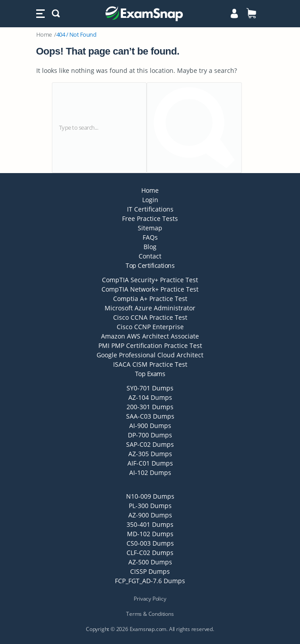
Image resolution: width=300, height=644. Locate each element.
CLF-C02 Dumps (150, 553)
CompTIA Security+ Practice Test (150, 280)
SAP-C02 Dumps (150, 444)
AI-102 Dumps (150, 472)
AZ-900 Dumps (150, 515)
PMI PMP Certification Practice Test (150, 345)
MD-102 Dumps (150, 534)
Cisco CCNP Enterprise (150, 327)
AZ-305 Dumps (150, 454)
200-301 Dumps (150, 407)
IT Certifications (150, 209)
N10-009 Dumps (150, 496)
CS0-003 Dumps (150, 543)
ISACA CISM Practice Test (150, 364)
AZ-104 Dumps (150, 397)
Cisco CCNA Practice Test (150, 317)
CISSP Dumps (150, 571)
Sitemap (150, 228)
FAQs (150, 237)
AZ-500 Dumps (150, 562)
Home (44, 34)
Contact (150, 256)
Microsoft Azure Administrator (150, 308)
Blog (150, 247)
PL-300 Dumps (150, 506)
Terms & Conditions (150, 614)
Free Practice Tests (150, 218)
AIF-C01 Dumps (150, 463)
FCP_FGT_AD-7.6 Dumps (150, 581)
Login (150, 200)
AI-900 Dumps (150, 426)
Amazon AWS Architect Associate (150, 336)
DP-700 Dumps (150, 435)
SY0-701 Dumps (150, 388)
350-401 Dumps (150, 524)
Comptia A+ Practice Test (150, 299)
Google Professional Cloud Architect (150, 355)
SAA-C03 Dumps (150, 416)
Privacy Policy (150, 599)
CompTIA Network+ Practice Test (150, 289)
